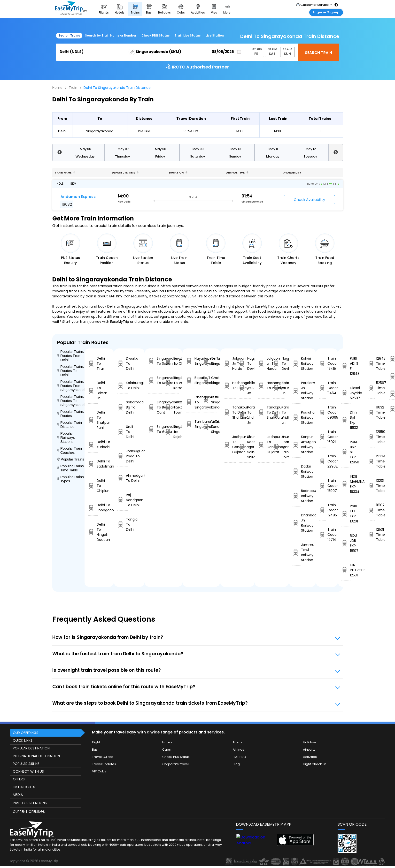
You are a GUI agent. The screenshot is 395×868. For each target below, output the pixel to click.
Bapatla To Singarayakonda (193, 380)
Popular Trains (71, 459)
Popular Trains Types (70, 479)
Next (336, 152)
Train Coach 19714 (323, 535)
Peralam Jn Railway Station (297, 390)
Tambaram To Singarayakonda (193, 424)
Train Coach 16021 (323, 437)
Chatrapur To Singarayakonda (210, 380)
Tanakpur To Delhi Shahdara (230, 412)
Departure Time (125, 173)
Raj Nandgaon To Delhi (123, 500)
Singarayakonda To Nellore (155, 380)
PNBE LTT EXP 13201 (346, 514)
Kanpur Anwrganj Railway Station (297, 444)
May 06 (85, 149)
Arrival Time (237, 173)
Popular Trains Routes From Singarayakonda (71, 386)
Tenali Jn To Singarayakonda (210, 361)
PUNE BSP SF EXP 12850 (346, 452)
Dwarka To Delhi (123, 363)
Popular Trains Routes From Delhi (70, 356)
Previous (60, 152)
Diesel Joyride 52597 (346, 393)
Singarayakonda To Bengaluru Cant (155, 407)
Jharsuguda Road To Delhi (123, 456)
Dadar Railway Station (297, 471)
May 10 (236, 149)
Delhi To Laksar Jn (93, 390)
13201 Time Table (372, 486)
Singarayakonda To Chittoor (172, 361)
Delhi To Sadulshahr (93, 464)
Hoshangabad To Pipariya (230, 385)
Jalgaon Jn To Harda (230, 363)
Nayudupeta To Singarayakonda (193, 361)
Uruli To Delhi (123, 432)
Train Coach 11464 (323, 388)
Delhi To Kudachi (93, 444)
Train (73, 88)
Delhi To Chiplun (93, 486)
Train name (65, 173)
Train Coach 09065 (323, 412)
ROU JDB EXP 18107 (346, 543)
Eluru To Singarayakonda (210, 400)
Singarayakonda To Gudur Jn (155, 429)
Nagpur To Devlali (245, 363)
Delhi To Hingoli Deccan (93, 532)
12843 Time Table (372, 363)
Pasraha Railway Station (297, 417)
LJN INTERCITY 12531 (346, 570)
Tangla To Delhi (123, 524)
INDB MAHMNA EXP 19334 (346, 484)
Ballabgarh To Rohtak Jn (245, 388)
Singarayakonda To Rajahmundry (172, 432)
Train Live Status (188, 35)
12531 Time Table (372, 535)
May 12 (311, 149)
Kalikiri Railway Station (297, 363)
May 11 (273, 149)
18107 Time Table (372, 510)
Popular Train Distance (70, 424)
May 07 (123, 149)
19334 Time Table (372, 461)
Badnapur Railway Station (297, 496)
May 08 (161, 149)
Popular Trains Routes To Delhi (70, 371)
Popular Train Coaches (70, 450)
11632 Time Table (372, 412)
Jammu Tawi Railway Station (297, 552)
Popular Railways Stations (66, 437)
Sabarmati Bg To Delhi (123, 407)
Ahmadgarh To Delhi (123, 478)
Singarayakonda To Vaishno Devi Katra (172, 383)
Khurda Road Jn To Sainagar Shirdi (245, 447)
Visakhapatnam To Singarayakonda (210, 427)
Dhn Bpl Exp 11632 (346, 420)
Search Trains (69, 35)
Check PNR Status (155, 35)
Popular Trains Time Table (70, 468)
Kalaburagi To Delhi (123, 385)
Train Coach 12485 (323, 510)
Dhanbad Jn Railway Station (297, 523)
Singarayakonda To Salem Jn (155, 361)
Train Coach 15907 (323, 486)
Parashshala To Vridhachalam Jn (245, 415)
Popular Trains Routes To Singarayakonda (71, 401)
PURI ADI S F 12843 (346, 366)
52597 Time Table (372, 388)
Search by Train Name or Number (111, 35)
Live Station (215, 35)
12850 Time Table (372, 437)
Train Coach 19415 (323, 363)
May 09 (198, 149)
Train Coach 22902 (323, 461)
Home (57, 88)
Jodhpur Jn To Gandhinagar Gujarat (230, 444)
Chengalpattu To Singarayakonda (193, 402)
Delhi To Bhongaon (93, 508)
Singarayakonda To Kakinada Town (172, 407)
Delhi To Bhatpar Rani (93, 420)
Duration (178, 173)
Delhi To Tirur (93, 363)
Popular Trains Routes (70, 414)
